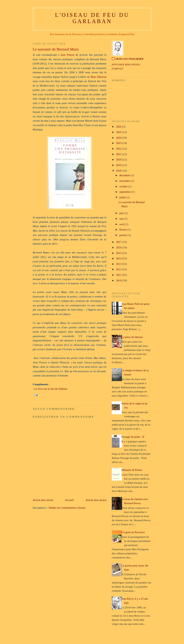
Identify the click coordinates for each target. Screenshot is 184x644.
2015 (119, 253)
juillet (123, 197)
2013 (119, 264)
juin (122, 213)
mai (122, 219)
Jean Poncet (67, 55)
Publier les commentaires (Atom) (67, 508)
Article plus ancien (96, 500)
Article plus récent (43, 500)
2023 (119, 143)
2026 (119, 127)
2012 (119, 269)
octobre (124, 186)
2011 (119, 275)
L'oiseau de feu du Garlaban (92, 18)
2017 (119, 242)
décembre (125, 175)
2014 (119, 258)
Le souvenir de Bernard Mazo (56, 49)
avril (122, 224)
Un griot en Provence (133, 532)
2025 (119, 132)
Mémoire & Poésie (132, 470)
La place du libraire (132, 337)
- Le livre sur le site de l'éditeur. (50, 389)
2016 (119, 247)
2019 (119, 165)
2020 (119, 159)
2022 (119, 149)
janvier (123, 235)
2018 (119, 171)
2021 (119, 154)
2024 (119, 138)
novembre (125, 181)
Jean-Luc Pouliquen (129, 59)
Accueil (69, 500)
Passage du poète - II (133, 437)
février (123, 230)
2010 (119, 280)
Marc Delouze (98, 77)
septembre (125, 192)
